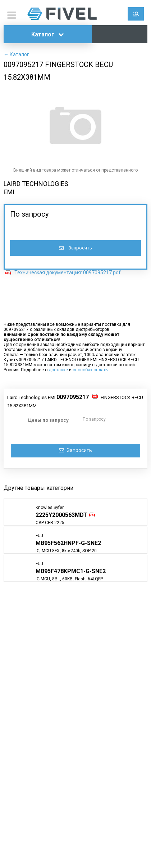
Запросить (75, 248)
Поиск (136, 14)
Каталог (48, 34)
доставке (58, 370)
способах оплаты (91, 370)
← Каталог (16, 54)
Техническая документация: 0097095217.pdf (68, 273)
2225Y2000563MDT (61, 515)
